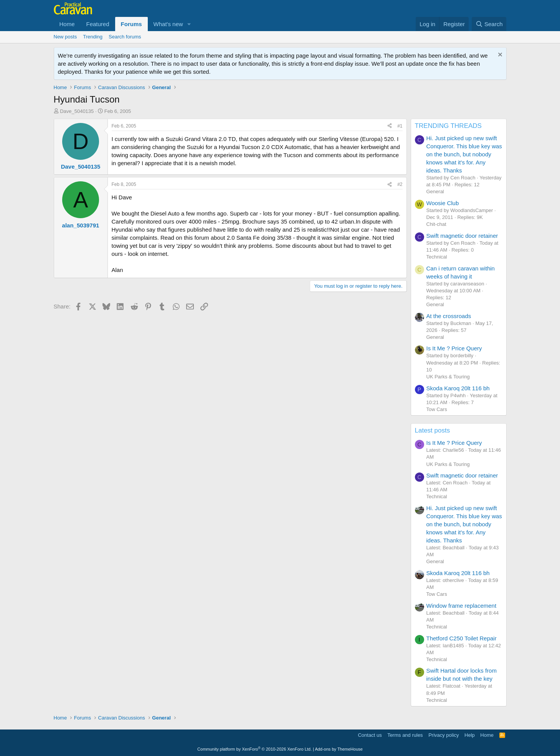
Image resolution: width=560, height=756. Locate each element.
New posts (65, 37)
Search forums (125, 37)
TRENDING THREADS (448, 126)
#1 (400, 126)
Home (67, 24)
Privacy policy (444, 735)
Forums (131, 24)
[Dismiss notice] (499, 56)
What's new (168, 24)
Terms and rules (405, 735)
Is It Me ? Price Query (454, 348)
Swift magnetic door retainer (462, 236)
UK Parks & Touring (448, 377)
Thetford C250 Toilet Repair (462, 638)
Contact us (370, 735)
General (435, 191)
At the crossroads (449, 316)
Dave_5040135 (77, 111)
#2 (400, 184)
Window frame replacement (462, 606)
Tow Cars (437, 409)
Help (470, 735)
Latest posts (433, 430)
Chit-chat (436, 224)
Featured (98, 24)
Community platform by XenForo (254, 749)
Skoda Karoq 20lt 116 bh (458, 388)
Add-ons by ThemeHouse (339, 749)
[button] (189, 24)
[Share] (390, 126)
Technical (437, 257)
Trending (93, 37)
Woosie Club (443, 203)
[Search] (489, 24)
